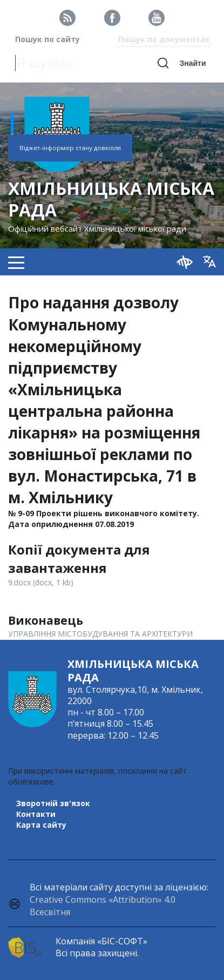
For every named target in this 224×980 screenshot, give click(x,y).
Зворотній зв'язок (53, 803)
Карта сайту (41, 825)
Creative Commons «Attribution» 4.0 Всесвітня (103, 906)
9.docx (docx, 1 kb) (41, 582)
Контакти (36, 814)
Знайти (192, 63)
